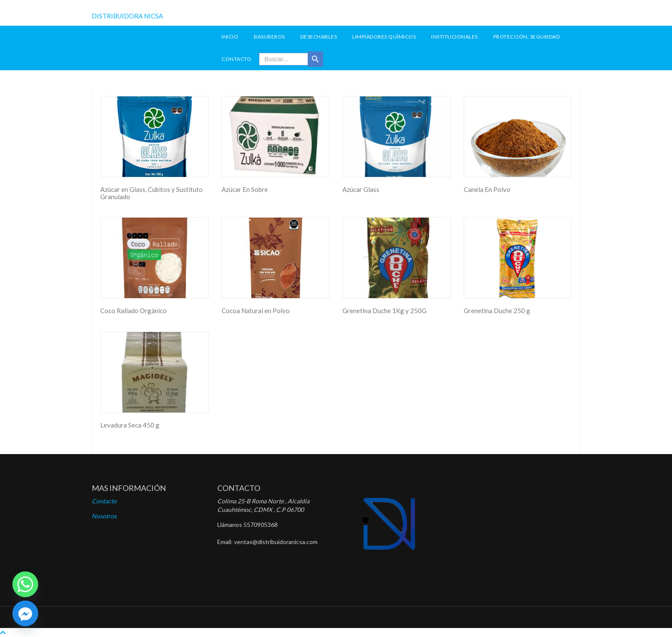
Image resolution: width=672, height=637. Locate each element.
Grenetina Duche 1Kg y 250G (384, 311)
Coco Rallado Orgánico (133, 311)
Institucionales (454, 37)
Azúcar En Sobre (245, 189)
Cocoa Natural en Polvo (256, 311)
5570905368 (261, 525)
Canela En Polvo (487, 189)
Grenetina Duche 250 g (497, 311)
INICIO (230, 37)
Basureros (269, 37)
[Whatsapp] (25, 584)
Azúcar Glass (361, 189)
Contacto (236, 59)
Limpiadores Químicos (384, 37)
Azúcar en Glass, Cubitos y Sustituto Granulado (151, 193)
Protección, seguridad (527, 37)
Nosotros (104, 516)
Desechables (319, 37)
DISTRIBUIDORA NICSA (127, 16)
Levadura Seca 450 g (130, 425)
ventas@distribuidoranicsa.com (276, 542)
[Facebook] (25, 613)
